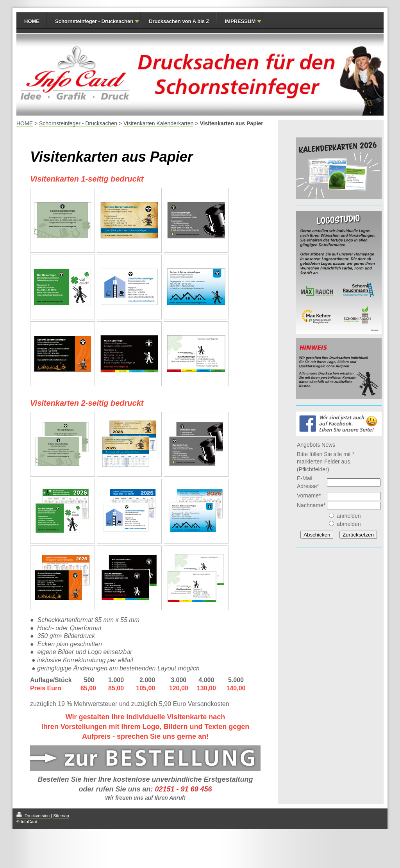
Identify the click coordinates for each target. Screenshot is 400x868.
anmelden (349, 516)
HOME (32, 21)
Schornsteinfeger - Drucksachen (94, 21)
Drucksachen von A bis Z (179, 21)
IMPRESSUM (240, 21)
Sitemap (61, 816)
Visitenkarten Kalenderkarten (159, 123)
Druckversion (34, 816)
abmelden (349, 524)
